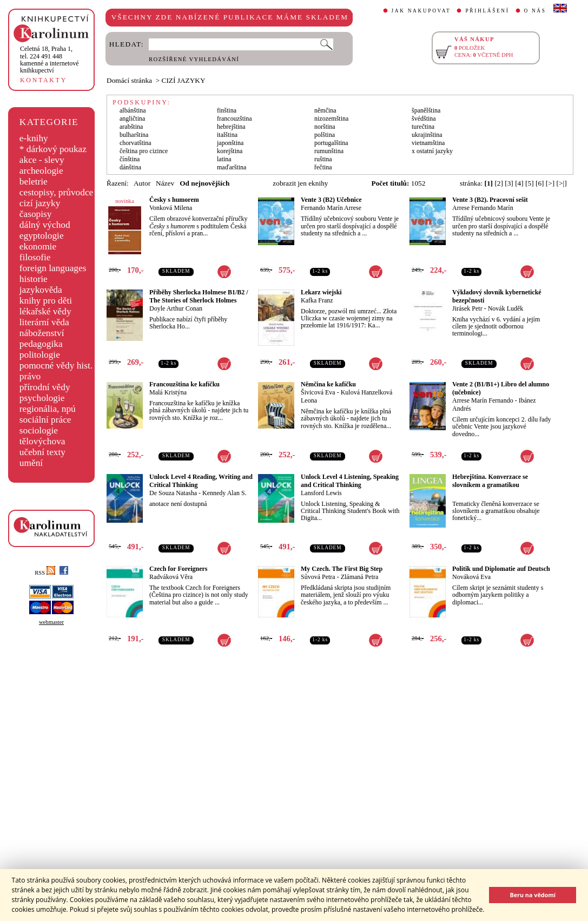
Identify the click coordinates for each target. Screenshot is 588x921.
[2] (499, 183)
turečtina (423, 127)
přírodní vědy (45, 387)
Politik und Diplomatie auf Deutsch (501, 569)
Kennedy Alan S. (224, 493)
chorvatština (136, 143)
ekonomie (38, 246)
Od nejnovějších (204, 183)
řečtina (323, 167)
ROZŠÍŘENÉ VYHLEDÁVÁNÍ (194, 59)
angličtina (132, 119)
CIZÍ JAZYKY (184, 80)
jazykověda (41, 290)
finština (227, 110)
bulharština (134, 135)
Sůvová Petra (318, 577)
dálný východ (45, 225)
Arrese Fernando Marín (483, 208)
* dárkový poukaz (53, 149)
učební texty (42, 452)
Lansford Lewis (321, 493)
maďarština (232, 167)
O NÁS (535, 11)
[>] (550, 183)
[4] (519, 183)
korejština (230, 151)
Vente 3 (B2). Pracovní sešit (490, 200)
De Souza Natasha (173, 493)
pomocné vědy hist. (56, 366)
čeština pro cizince (144, 151)
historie (34, 279)
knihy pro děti (46, 301)
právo (30, 376)
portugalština (331, 143)
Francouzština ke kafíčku (184, 384)
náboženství (42, 333)
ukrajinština (427, 135)
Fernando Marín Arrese (331, 208)
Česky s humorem (174, 200)
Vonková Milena (171, 208)
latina (224, 159)
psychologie (42, 398)
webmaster (51, 622)
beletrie (34, 182)
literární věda (44, 322)
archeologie (41, 171)
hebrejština (231, 127)
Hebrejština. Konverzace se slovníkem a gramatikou (490, 481)
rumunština (329, 151)
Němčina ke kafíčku (328, 384)
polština (325, 135)
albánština (133, 110)
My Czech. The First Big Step (342, 569)
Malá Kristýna (168, 392)
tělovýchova (42, 441)
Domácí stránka (129, 80)
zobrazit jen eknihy (300, 183)
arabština (131, 127)
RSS (45, 573)
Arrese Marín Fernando (483, 400)
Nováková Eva (471, 577)
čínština (130, 159)
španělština (426, 110)
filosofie (35, 257)
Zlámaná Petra (360, 577)
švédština (424, 119)
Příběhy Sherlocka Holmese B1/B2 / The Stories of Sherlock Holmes (199, 296)
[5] (530, 183)
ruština (323, 159)
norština (325, 127)
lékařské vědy (45, 311)
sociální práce (45, 420)
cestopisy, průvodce (57, 192)
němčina (325, 110)
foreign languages (53, 268)
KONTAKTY (44, 80)
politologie (40, 355)
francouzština (234, 119)
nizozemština (331, 119)
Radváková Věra (171, 577)
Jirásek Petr (467, 308)
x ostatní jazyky (432, 151)
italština (227, 135)
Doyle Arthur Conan (176, 308)
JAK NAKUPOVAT (421, 11)
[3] (509, 183)
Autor (142, 183)
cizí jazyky (40, 203)
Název (165, 183)
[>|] (562, 183)
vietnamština (428, 143)
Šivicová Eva (318, 392)
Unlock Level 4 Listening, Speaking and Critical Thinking (350, 481)
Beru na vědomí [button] (533, 895)
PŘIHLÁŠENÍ (487, 11)
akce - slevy (42, 160)
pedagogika (41, 344)
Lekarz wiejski (321, 292)
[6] (540, 183)
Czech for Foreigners (179, 569)
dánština (130, 167)
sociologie (39, 430)
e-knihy (34, 138)
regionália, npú (48, 409)
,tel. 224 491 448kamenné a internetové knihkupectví (49, 60)
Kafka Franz (317, 300)
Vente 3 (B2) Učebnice (331, 200)
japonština (230, 143)
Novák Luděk (506, 308)
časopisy (36, 214)
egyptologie (42, 236)
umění (31, 463)
